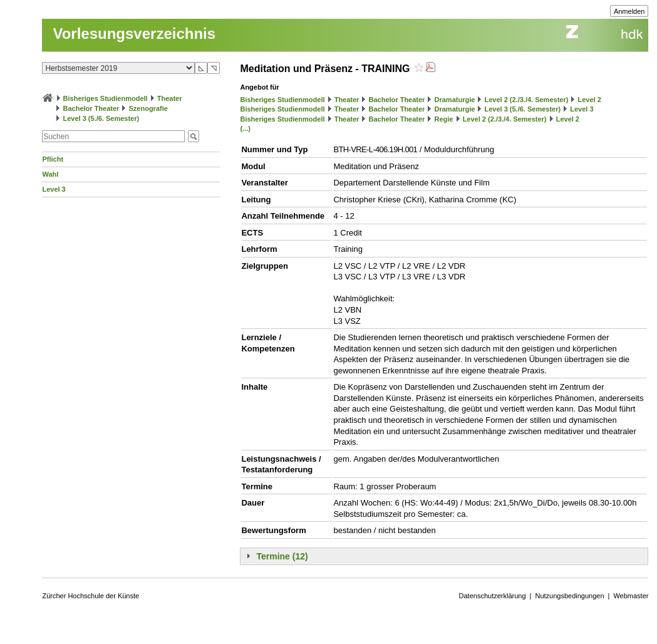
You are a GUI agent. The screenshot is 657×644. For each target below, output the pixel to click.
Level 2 (590, 100)
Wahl (50, 174)
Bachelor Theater (91, 108)
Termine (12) (282, 556)
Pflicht (53, 159)
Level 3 (54, 189)
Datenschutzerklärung (493, 596)
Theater (170, 98)
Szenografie (148, 108)
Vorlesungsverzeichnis (134, 34)
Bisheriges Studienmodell (106, 98)
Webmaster (631, 596)
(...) (245, 128)
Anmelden (629, 11)
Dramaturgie (455, 100)
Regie (444, 119)
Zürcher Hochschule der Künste (91, 596)
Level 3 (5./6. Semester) (101, 118)
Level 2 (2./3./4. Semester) (526, 100)
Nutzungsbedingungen (569, 596)
